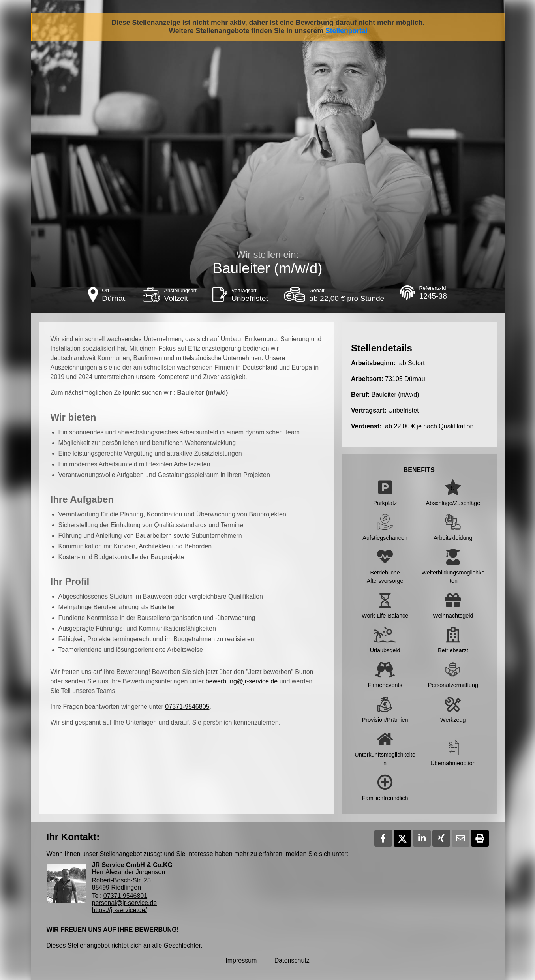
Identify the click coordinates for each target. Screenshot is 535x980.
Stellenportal (346, 31)
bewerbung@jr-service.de (242, 681)
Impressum (241, 960)
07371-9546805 (187, 707)
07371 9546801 (125, 896)
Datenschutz (292, 960)
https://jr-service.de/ (120, 910)
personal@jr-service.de (125, 903)
